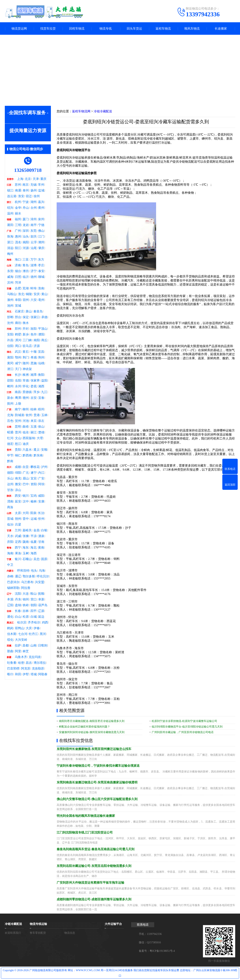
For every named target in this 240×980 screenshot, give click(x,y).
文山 (18, 438)
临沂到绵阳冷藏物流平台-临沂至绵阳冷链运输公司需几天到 (187, 727)
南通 (18, 190)
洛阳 (33, 329)
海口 (18, 260)
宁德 (41, 225)
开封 (26, 329)
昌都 (26, 646)
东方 (41, 260)
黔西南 (27, 455)
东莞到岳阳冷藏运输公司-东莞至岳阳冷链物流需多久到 (94, 866)
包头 (34, 571)
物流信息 (70, 933)
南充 (18, 478)
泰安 (41, 271)
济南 (18, 265)
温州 (10, 214)
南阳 (37, 340)
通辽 (18, 576)
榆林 (34, 502)
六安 (34, 300)
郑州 (18, 329)
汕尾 (34, 248)
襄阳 (10, 358)
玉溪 (33, 427)
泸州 (44, 467)
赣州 (26, 398)
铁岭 (26, 605)
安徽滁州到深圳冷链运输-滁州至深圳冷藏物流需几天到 (92, 732)
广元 (26, 473)
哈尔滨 (22, 622)
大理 (40, 438)
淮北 (21, 294)
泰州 (26, 190)
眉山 (26, 478)
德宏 (10, 444)
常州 (41, 185)
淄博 (33, 265)
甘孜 (10, 490)
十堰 (33, 352)
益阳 (44, 381)
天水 (10, 536)
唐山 (29, 311)
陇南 (26, 542)
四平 (33, 611)
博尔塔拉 (40, 663)
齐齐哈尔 (34, 622)
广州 (18, 231)
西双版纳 (29, 438)
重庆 (43, 179)
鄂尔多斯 (29, 576)
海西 (34, 553)
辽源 (41, 611)
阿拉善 (26, 588)
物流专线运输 (38, 924)
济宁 (34, 271)
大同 (26, 513)
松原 (26, 617)
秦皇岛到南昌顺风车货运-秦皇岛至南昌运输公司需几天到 (96, 849)
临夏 (34, 542)
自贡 (26, 467)
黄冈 (10, 363)
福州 (18, 219)
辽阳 (10, 605)
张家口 (35, 317)
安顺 (44, 450)
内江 (41, 473)
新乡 (26, 334)
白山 (18, 617)
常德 (26, 381)
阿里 (18, 651)
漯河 (18, 340)
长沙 (18, 375)
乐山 (10, 478)
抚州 (10, 404)
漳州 (33, 219)
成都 (18, 467)
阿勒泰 (43, 674)
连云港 (12, 196)
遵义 (36, 450)
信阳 (10, 346)
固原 (44, 559)
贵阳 (18, 450)
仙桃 (41, 363)
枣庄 (41, 265)
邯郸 (10, 317)
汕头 (26, 237)
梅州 (10, 254)
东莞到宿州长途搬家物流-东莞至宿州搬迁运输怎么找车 (94, 749)
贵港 (37, 415)
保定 (26, 317)
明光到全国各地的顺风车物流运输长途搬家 (86, 816)
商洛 (10, 507)
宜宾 (34, 478)
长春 (18, 611)
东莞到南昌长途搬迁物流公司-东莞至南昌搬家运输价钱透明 (97, 782)
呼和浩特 (23, 571)
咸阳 (41, 496)
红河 (10, 438)
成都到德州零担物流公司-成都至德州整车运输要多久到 (94, 899)
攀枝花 (35, 467)
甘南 (41, 542)
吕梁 (18, 525)
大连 (26, 594)
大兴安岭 (21, 640)
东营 (10, 271)
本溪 (10, 599)
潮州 (41, 242)
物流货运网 (19, 29)
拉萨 (18, 646)
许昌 (10, 340)
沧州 (10, 323)
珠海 (10, 237)
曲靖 (26, 427)
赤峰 (10, 576)
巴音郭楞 (13, 669)
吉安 (34, 398)
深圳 (26, 231)
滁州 (10, 300)
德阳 (10, 473)
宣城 (18, 306)
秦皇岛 (38, 311)
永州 (18, 386)
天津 (36, 179)
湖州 (33, 202)
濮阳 (41, 334)
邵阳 (10, 381)
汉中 (26, 502)
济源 (37, 346)
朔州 (18, 519)
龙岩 (26, 225)
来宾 (34, 421)
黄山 (44, 294)
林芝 (26, 651)
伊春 (37, 628)
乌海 (42, 571)
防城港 (20, 415)
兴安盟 (40, 582)
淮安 (21, 196)
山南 (33, 646)
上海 (20, 179)
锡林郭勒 (13, 588)
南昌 (18, 392)
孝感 (34, 358)
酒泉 (41, 536)
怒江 (18, 444)
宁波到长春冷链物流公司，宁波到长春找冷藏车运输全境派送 (98, 766)
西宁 (18, 548)
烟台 (18, 271)
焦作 (34, 334)
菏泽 (18, 283)
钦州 (29, 415)
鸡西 (45, 622)
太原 (18, 513)
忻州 (41, 519)
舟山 (26, 208)
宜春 (41, 398)
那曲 (10, 651)
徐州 (37, 196)
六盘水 (27, 450)
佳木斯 (12, 634)
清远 (10, 248)
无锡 (33, 185)
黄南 (41, 548)
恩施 (34, 363)
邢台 (18, 317)
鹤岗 (10, 628)
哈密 (21, 663)
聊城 (41, 277)
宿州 (26, 300)
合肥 (18, 288)
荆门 (26, 358)
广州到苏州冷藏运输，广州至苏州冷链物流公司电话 (183, 732)
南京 (26, 185)
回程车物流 (77, 29)
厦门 (26, 219)
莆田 (10, 225)
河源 (26, 248)
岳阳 (18, 381)
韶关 (34, 237)
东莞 (33, 231)
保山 (41, 427)
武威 (18, 536)
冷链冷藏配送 (103, 111)
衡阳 (41, 375)
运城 (34, 519)
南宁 (18, 409)
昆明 (18, 427)
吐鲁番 (12, 663)
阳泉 (33, 513)
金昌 (36, 530)
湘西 (41, 386)
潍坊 (26, 271)
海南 (10, 553)
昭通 (10, 432)
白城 (34, 617)
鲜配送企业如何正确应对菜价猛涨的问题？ (84, 727)
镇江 (10, 190)
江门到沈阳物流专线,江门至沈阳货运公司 (85, 832)
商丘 (44, 340)
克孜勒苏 (38, 669)
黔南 (10, 461)
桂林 (33, 409)
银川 (18, 559)
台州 (34, 208)
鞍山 (33, 594)
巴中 (26, 484)
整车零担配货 (38, 933)
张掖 (26, 536)
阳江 (18, 248)
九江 (44, 392)
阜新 (41, 599)
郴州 (10, 386)
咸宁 (18, 363)
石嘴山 (27, 559)
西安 (18, 496)
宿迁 (29, 196)
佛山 (41, 231)
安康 (41, 502)
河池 (26, 421)
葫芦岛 (43, 605)
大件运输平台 (113, 924)
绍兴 (10, 208)
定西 (18, 542)
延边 (41, 617)
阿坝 (41, 484)
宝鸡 (33, 496)
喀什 (10, 674)
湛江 (10, 242)
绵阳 (18, 473)
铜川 (26, 496)
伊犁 (26, 674)
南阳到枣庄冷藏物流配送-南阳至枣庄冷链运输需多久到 (92, 721)
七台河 (23, 634)
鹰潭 (18, 398)
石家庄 (19, 311)
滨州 (10, 283)
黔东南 (38, 455)
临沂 (26, 277)
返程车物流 (163, 29)
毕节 (10, 455)
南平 (34, 225)
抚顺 (41, 594)
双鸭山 (20, 628)
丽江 (34, 432)
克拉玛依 (35, 657)
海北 (33, 548)
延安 (18, 502)
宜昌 (41, 352)
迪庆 (26, 444)
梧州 (41, 409)
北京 (28, 179)
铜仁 (18, 455)
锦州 (26, 599)
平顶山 (43, 329)
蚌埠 (33, 288)
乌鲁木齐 (21, 657)
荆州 (41, 358)
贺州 (18, 421)
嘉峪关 (27, 530)
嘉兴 (41, 202)
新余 (10, 398)
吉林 (26, 611)
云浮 (34, 242)
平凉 (34, 536)
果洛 (18, 553)
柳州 (26, 409)
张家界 (35, 381)
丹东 (18, 599)
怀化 (26, 386)
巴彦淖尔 (13, 582)
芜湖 (26, 288)
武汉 (18, 352)
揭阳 (26, 242)
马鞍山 (12, 294)
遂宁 (34, 473)
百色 (10, 421)
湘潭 (33, 375)
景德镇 (27, 392)
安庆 (37, 294)
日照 (18, 277)
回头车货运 (134, 29)
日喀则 (43, 646)
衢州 (41, 208)
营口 (34, 599)
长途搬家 (221, 29)
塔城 (34, 674)
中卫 (10, 565)
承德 (44, 317)
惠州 (18, 237)
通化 (10, 617)
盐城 (41, 190)
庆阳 (10, 542)
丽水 (18, 214)
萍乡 (36, 392)
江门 (41, 237)
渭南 (10, 502)
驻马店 (27, 346)
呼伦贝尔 (43, 576)
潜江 (10, 369)
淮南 (41, 288)
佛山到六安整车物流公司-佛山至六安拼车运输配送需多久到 (97, 799)
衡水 (26, 323)
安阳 (10, 334)
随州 (26, 363)
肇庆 (41, 248)
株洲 (26, 375)
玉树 (26, 553)
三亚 (26, 260)
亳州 (41, 300)
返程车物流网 (81, 111)
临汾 (10, 525)
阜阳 (18, 300)
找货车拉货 (48, 29)
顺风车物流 (192, 29)
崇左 (41, 421)
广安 (41, 478)
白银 (44, 530)
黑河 (43, 634)
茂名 (18, 242)
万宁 (33, 260)
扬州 (34, 190)
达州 (10, 484)
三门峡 (27, 340)
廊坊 (18, 323)
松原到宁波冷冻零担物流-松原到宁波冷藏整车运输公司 (184, 721)
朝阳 (34, 605)
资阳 (34, 484)
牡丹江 (33, 634)
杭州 (18, 202)
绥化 (10, 640)
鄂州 (18, 358)
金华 (18, 208)
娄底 (34, 386)
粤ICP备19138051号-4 (162, 951)
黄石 (26, 352)
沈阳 (18, 594)
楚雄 (41, 432)
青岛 (26, 265)
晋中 (26, 519)
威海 (10, 277)
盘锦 (18, 605)
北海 (10, 415)
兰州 (18, 530)
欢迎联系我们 (13, 933)
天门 (18, 369)
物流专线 (106, 29)
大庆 (29, 628)
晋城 (10, 519)
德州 (34, 277)
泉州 (41, 219)
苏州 (18, 185)
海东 (26, 548)
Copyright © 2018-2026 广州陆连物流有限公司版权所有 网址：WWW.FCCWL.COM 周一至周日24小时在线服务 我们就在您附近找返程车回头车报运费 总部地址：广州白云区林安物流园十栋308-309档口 (120, 973)
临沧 (26, 432)
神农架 (27, 369)
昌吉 (29, 663)
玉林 (44, 415)
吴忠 (36, 559)
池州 (10, 306)
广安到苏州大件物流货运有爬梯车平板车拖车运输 (90, 883)
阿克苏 (26, 669)
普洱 (18, 432)
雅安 (18, 484)
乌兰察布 (27, 582)
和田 (18, 674)
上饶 (18, 404)
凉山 (18, 490)
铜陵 (29, 294)
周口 (18, 346)
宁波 (26, 202)
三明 (18, 225)
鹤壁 (18, 334)
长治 (41, 513)
